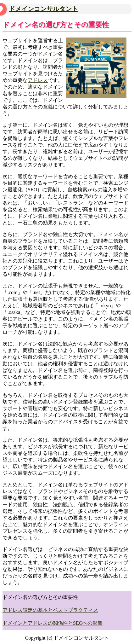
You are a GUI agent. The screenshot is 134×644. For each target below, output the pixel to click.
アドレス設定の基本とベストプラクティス (50, 610)
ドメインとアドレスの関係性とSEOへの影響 (53, 623)
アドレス (38, 80)
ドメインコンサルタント (43, 9)
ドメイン (48, 54)
